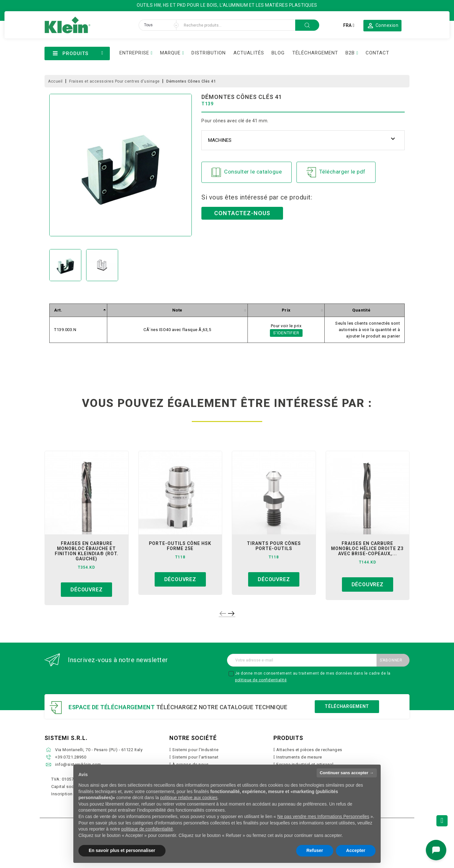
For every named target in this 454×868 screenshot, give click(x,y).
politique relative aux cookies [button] (189, 798)
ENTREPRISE (134, 53)
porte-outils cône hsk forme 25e (180, 546)
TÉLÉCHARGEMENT (315, 53)
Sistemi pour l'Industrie (195, 750)
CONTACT (377, 53)
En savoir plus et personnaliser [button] (122, 850)
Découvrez (86, 590)
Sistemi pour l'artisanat (195, 757)
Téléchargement (347, 706)
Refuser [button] (315, 850)
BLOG (278, 53)
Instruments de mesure (299, 757)
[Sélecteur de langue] (349, 25)
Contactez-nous (242, 213)
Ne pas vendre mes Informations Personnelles (323, 816)
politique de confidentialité (261, 680)
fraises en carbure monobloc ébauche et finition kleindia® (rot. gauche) (87, 551)
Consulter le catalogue (247, 172)
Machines (220, 140)
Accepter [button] (356, 850)
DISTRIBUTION (209, 53)
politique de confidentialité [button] (147, 829)
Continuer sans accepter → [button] (347, 773)
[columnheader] (78, 310)
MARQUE (170, 53)
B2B (350, 53)
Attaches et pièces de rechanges (309, 750)
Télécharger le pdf (336, 172)
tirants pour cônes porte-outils (274, 546)
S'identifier (286, 333)
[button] (382, 25)
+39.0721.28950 (71, 757)
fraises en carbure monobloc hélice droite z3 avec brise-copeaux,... (367, 548)
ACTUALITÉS (249, 53)
